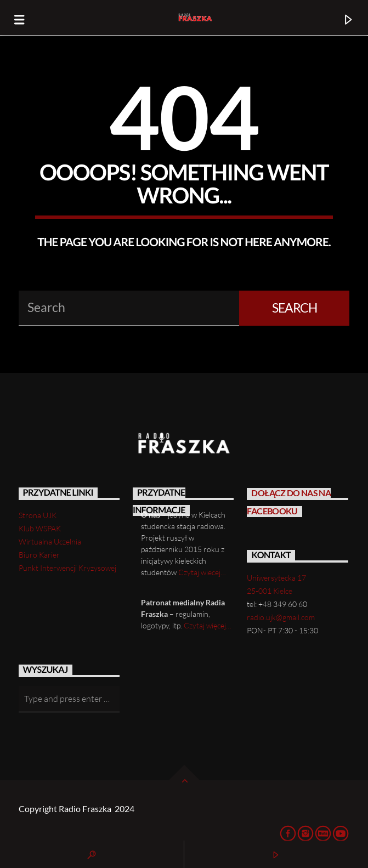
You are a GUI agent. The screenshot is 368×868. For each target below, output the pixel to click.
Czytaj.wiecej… (202, 572)
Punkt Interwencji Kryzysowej (67, 568)
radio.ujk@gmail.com (281, 617)
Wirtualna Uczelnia (50, 541)
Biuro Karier (39, 555)
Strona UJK (38, 515)
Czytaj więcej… (208, 625)
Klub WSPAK (40, 528)
